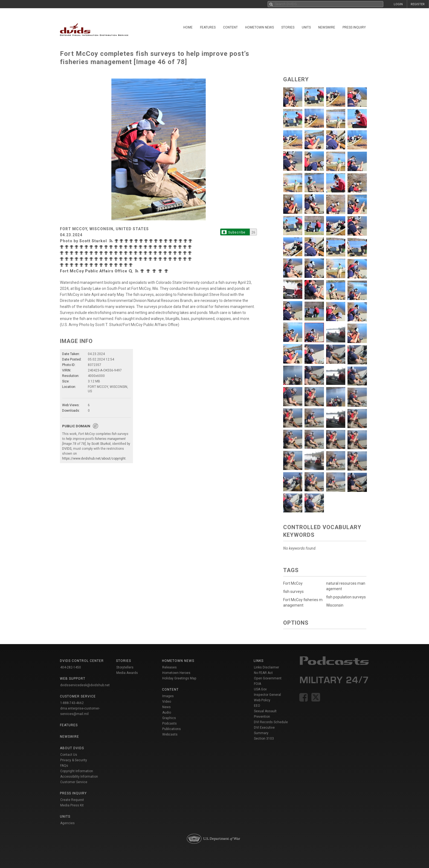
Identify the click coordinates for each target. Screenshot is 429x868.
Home (188, 27)
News (166, 707)
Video (167, 702)
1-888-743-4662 (72, 703)
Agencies (67, 823)
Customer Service (74, 782)
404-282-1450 (71, 667)
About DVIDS (72, 748)
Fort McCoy (293, 583)
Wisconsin (335, 605)
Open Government (268, 678)
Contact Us (69, 755)
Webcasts (170, 734)
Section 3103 (264, 739)
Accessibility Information (79, 777)
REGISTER (418, 4)
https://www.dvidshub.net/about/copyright (94, 458)
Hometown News (260, 27)
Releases (169, 667)
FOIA (257, 684)
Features (208, 27)
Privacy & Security (74, 760)
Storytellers (125, 667)
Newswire (327, 27)
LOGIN (398, 4)
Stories (288, 27)
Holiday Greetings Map (179, 678)
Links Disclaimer (266, 667)
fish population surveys (346, 597)
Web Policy (262, 700)
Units (306, 27)
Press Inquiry (354, 27)
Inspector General (267, 695)
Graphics (169, 718)
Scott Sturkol (93, 241)
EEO (257, 706)
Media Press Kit (72, 805)
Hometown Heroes (176, 673)
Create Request (72, 800)
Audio (167, 713)
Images (168, 696)
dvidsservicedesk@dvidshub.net (85, 685)
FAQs (64, 766)
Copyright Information (77, 771)
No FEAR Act (263, 673)
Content (230, 27)
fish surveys (293, 592)
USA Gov (260, 689)
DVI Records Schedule (271, 722)
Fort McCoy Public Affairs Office (94, 271)
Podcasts (169, 723)
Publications (172, 729)
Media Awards (127, 673)
